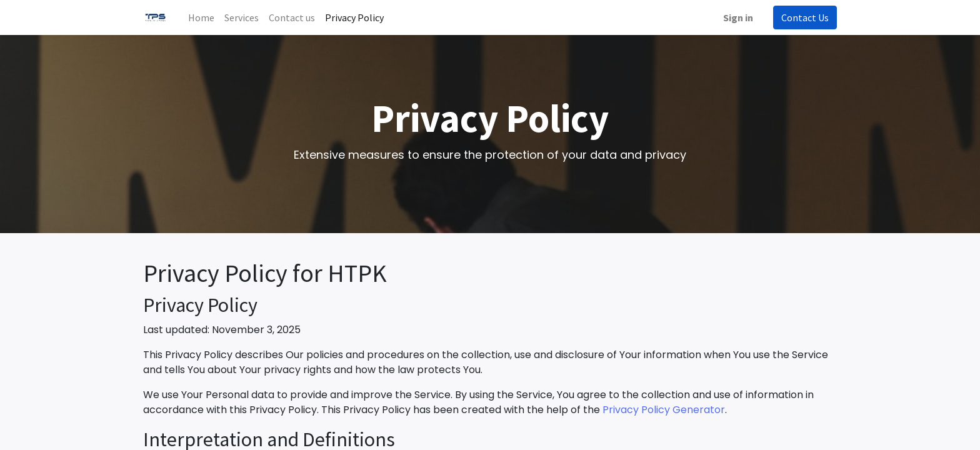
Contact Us (805, 17)
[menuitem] (201, 17)
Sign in (738, 17)
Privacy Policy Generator (664, 410)
